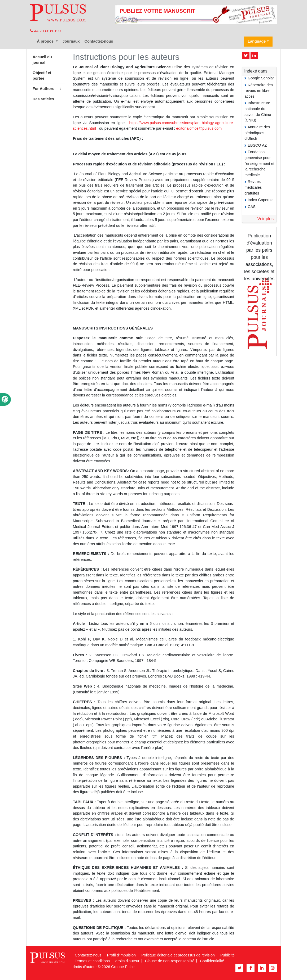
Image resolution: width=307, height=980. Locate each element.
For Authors (48, 89)
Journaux (71, 41)
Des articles (43, 99)
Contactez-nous (99, 41)
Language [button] (257, 41)
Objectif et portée (42, 76)
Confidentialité (212, 961)
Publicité (227, 955)
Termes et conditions (92, 961)
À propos (46, 41)
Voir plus (266, 219)
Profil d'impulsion (121, 955)
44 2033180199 (45, 31)
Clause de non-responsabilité (170, 961)
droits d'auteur (127, 961)
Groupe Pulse (123, 967)
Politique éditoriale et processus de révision (178, 955)
